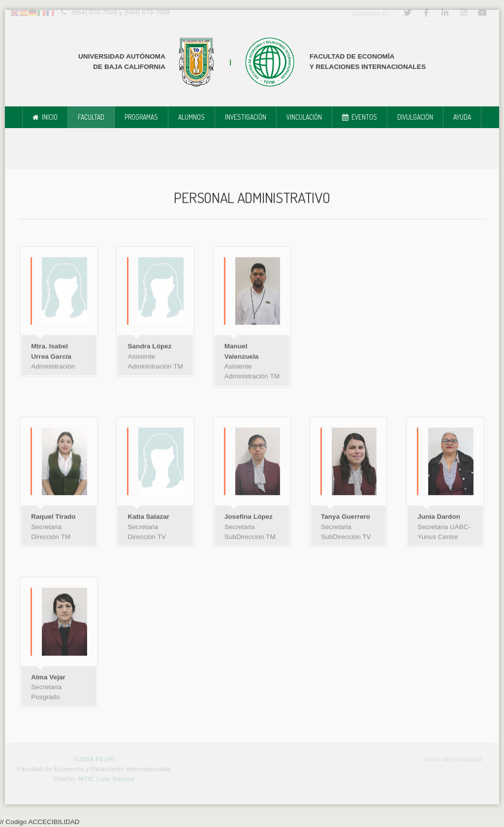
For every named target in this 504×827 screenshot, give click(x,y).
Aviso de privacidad (453, 757)
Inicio (50, 117)
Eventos (364, 117)
